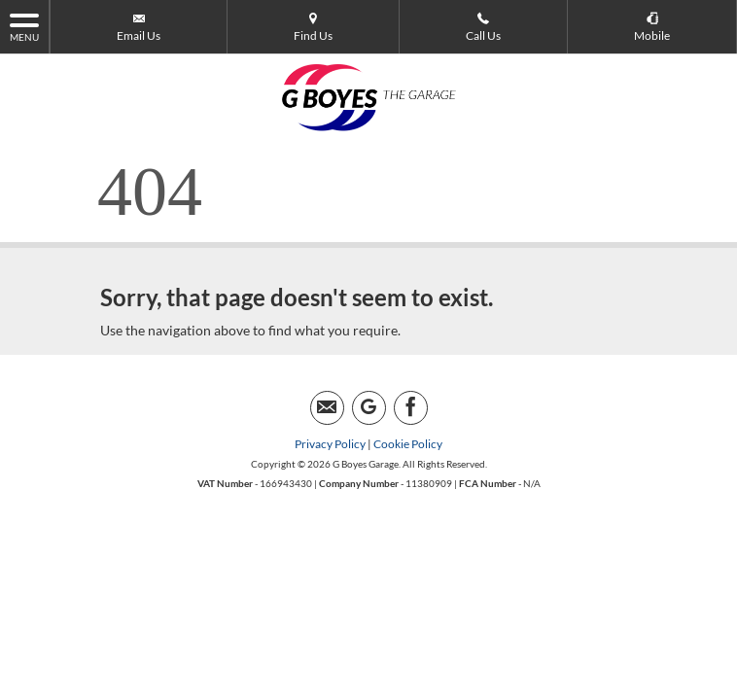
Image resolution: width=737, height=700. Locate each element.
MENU (24, 26)
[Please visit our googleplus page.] (369, 408)
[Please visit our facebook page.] (411, 408)
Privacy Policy (330, 444)
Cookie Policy (408, 444)
